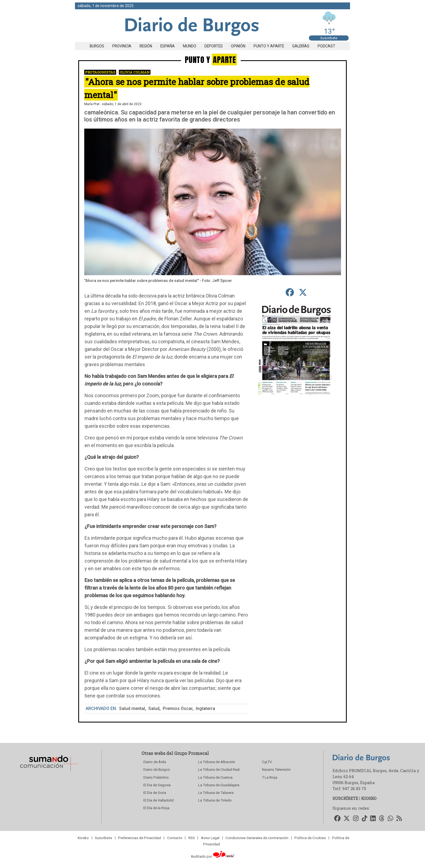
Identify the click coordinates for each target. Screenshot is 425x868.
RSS (192, 838)
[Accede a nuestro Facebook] (337, 819)
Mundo (190, 46)
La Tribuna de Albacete (217, 762)
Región (146, 46)
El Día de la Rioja (156, 808)
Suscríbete (329, 38)
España (168, 46)
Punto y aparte (269, 46)
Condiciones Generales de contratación (257, 838)
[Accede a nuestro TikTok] (364, 819)
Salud (154, 708)
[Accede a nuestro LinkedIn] (373, 819)
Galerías (301, 46)
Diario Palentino (156, 777)
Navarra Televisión (276, 770)
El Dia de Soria (155, 793)
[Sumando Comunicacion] (49, 771)
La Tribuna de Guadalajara (219, 785)
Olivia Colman (135, 72)
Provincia (122, 46)
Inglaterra (205, 708)
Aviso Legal (210, 838)
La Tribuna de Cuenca (215, 777)
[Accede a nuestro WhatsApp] (390, 819)
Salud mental (132, 708)
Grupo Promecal (192, 753)
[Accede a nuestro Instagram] (356, 819)
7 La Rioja (270, 777)
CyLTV (267, 762)
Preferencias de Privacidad (139, 838)
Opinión (238, 46)
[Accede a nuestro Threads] (382, 819)
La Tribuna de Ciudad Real (219, 770)
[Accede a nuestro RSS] (399, 819)
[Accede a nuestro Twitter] (347, 819)
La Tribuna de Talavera (216, 793)
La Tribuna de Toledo (215, 800)
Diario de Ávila (155, 762)
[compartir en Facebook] (290, 293)
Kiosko (83, 838)
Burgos (97, 46)
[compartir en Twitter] (303, 293)
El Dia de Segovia (157, 785)
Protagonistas (100, 72)
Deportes (214, 46)
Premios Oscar (178, 708)
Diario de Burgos (157, 770)
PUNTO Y (211, 60)
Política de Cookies (310, 838)
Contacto (175, 838)
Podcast (326, 46)
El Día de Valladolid (159, 800)
